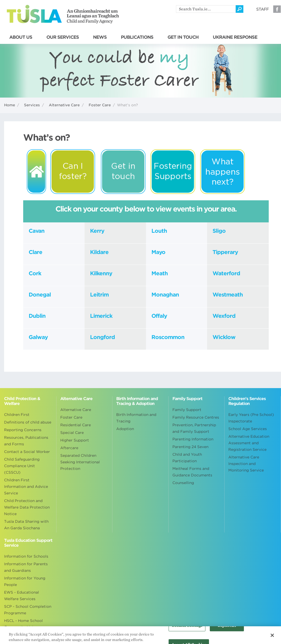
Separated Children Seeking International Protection (80, 462)
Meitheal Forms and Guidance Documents (192, 472)
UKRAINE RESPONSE (235, 37)
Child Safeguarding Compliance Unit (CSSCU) (22, 466)
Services (32, 105)
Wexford (224, 316)
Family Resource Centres (196, 417)
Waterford (226, 273)
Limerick (101, 316)
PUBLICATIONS (137, 37)
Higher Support (75, 440)
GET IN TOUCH (183, 37)
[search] (206, 9)
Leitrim (99, 295)
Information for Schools (26, 556)
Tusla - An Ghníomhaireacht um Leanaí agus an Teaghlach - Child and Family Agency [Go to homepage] (63, 14)
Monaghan (165, 295)
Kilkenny (101, 273)
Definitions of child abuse (28, 422)
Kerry (97, 231)
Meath (160, 273)
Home (10, 105)
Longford (102, 337)
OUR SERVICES (63, 37)
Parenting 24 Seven (190, 447)
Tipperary (225, 252)
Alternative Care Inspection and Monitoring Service (246, 464)
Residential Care (76, 425)
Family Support (187, 410)
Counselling (183, 483)
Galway (38, 337)
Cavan (37, 231)
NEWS (100, 37)
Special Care (72, 433)
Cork (36, 273)
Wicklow (224, 337)
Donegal (40, 295)
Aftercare (69, 448)
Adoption (125, 429)
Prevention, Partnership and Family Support (194, 428)
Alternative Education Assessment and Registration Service (249, 443)
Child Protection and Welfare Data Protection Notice (27, 507)
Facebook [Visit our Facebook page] (277, 9)
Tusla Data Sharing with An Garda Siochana (26, 525)
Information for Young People (25, 581)
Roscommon (168, 337)
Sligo (219, 231)
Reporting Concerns (23, 430)
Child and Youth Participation (187, 458)
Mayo (158, 252)
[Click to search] (240, 9)
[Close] (272, 637)
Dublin (37, 316)
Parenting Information (193, 439)
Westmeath (228, 295)
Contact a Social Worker (27, 452)
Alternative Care (64, 105)
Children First (17, 415)
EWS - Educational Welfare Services (22, 596)
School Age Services (248, 429)
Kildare (99, 252)
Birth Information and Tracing (136, 418)
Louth (159, 231)
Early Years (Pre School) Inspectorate (251, 418)
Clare (35, 252)
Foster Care (100, 105)
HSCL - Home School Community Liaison (23, 624)
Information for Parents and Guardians (26, 567)
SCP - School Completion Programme (28, 610)
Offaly (159, 316)
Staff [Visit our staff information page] (262, 9)
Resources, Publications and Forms (26, 441)
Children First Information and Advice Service (26, 487)
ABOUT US (21, 37)
